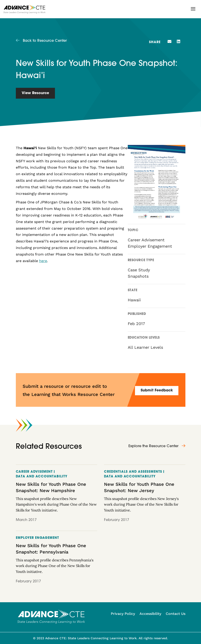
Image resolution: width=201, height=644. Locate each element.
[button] (193, 9)
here (43, 261)
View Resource (35, 93)
